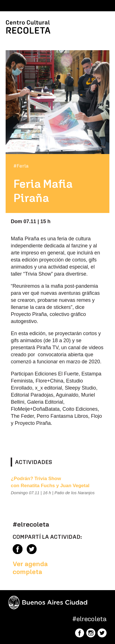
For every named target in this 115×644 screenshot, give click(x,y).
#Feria (21, 166)
